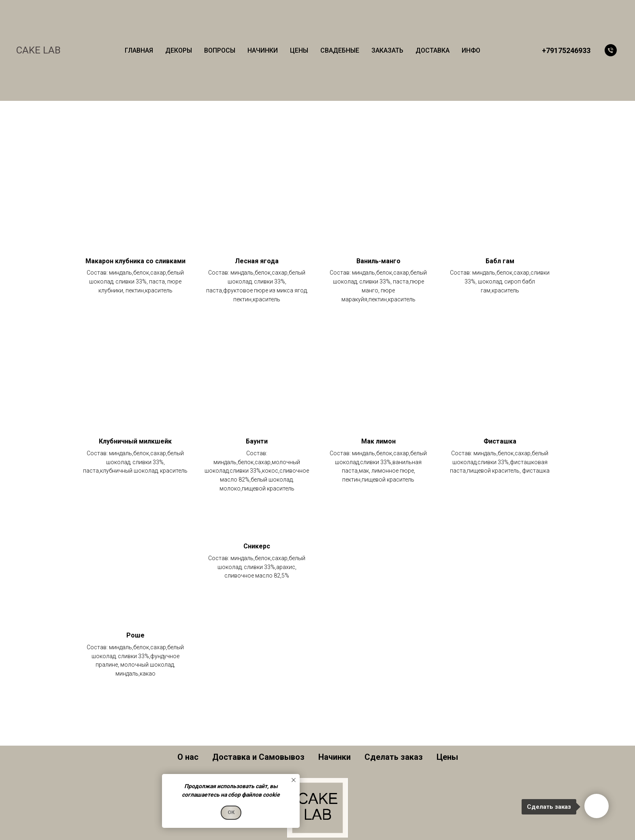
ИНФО (471, 50)
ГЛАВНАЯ (139, 50)
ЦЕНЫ (299, 50)
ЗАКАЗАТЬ (387, 50)
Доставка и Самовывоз (258, 757)
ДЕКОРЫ (179, 50)
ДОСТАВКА (433, 50)
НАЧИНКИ (263, 50)
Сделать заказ (394, 757)
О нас (188, 757)
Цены (447, 757)
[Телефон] (611, 50)
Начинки (335, 757)
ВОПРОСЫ (220, 50)
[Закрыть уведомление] (294, 780)
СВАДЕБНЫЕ (340, 50)
